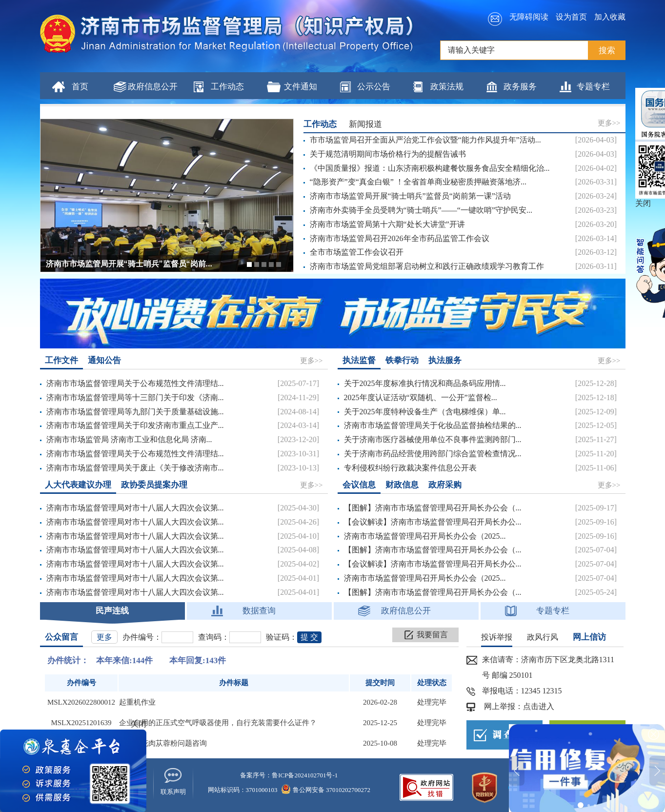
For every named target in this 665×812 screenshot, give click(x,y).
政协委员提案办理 (154, 485)
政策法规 (447, 87)
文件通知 (301, 87)
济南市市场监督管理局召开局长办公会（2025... (425, 536)
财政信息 (402, 485)
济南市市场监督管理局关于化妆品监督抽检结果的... (433, 425)
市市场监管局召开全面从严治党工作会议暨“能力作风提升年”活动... (425, 140)
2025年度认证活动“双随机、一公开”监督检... (421, 397)
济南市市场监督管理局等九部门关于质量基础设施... (135, 412)
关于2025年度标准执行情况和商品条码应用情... (425, 383)
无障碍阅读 (529, 17)
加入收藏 (610, 17)
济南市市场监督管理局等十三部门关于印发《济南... (135, 397)
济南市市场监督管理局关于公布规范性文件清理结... (135, 383)
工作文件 (61, 360)
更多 (104, 637)
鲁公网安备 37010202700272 (326, 790)
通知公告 (104, 360)
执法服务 (445, 360)
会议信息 (359, 485)
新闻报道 (365, 124)
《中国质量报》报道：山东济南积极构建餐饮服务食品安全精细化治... (430, 168)
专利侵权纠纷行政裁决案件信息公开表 (410, 468)
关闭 (139, 724)
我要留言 (432, 635)
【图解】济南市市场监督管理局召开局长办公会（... (433, 508)
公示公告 (374, 87)
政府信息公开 (153, 87)
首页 (80, 87)
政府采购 (445, 485)
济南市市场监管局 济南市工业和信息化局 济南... (129, 439)
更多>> (609, 123)
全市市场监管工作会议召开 (357, 252)
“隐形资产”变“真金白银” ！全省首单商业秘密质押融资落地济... (418, 182)
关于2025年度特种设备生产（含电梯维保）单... (425, 412)
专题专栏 (593, 87)
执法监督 (359, 360)
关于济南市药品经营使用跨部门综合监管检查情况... (433, 454)
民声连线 (112, 611)
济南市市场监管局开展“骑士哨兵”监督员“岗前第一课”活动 (410, 196)
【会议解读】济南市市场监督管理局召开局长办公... (433, 522)
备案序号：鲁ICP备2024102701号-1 (289, 775)
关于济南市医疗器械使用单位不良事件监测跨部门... (433, 439)
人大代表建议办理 (78, 485)
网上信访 (589, 637)
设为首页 (571, 17)
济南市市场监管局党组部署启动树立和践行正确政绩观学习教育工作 (427, 266)
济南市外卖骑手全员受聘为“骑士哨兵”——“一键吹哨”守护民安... (421, 210)
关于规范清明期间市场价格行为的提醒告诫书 (388, 154)
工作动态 (227, 87)
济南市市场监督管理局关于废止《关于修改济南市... (135, 468)
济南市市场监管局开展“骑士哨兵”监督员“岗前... (129, 264)
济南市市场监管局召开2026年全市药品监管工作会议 (400, 238)
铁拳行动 (402, 360)
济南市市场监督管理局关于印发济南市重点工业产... (135, 425)
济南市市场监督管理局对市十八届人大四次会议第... (135, 508)
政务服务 (520, 87)
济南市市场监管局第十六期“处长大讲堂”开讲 (387, 224)
